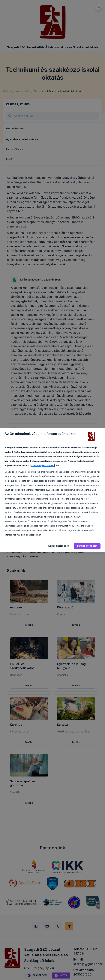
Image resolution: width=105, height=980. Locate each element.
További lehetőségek (58, 546)
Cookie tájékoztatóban (43, 466)
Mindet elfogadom (87, 546)
